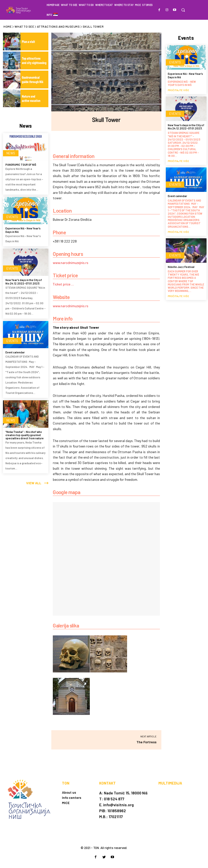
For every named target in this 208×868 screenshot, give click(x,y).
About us (69, 792)
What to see (24, 26)
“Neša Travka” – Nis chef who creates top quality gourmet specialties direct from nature (25, 434)
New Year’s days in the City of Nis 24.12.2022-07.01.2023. (24, 281)
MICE (66, 803)
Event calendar (15, 352)
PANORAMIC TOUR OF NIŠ (21, 164)
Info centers (72, 797)
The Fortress (146, 742)
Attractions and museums (58, 26)
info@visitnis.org (118, 805)
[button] (183, 10)
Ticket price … (63, 284)
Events (11, 217)
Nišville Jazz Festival (181, 266)
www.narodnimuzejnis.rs (71, 263)
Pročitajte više (179, 89)
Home (8, 26)
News (10, 153)
